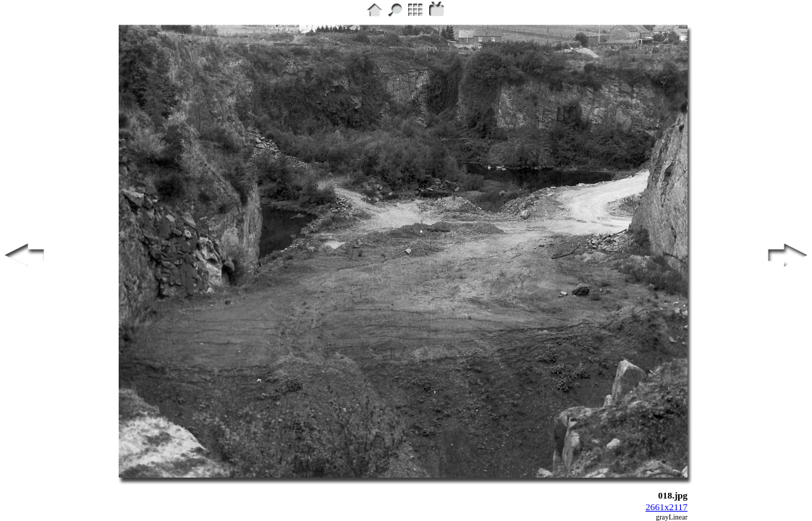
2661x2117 (667, 507)
